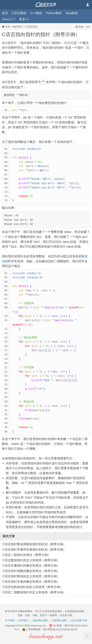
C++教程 (36, 13)
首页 (5, 13)
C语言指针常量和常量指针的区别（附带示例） (34, 550)
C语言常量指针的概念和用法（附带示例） (31, 566)
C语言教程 (19, 13)
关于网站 (10, 620)
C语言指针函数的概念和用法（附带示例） (31, 571)
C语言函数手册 (79, 620)
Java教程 (72, 13)
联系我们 (24, 620)
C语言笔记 (31, 27)
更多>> (24, 19)
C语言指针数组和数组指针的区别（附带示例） (34, 544)
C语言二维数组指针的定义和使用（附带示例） (34, 592)
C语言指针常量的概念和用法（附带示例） (31, 582)
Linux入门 (9, 19)
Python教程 (54, 13)
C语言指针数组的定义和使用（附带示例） (31, 576)
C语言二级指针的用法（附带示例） (27, 555)
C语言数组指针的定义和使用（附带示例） (31, 560)
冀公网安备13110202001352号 (60, 629)
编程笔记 (18, 27)
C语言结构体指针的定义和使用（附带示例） (33, 587)
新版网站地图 (40, 620)
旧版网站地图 (59, 620)
